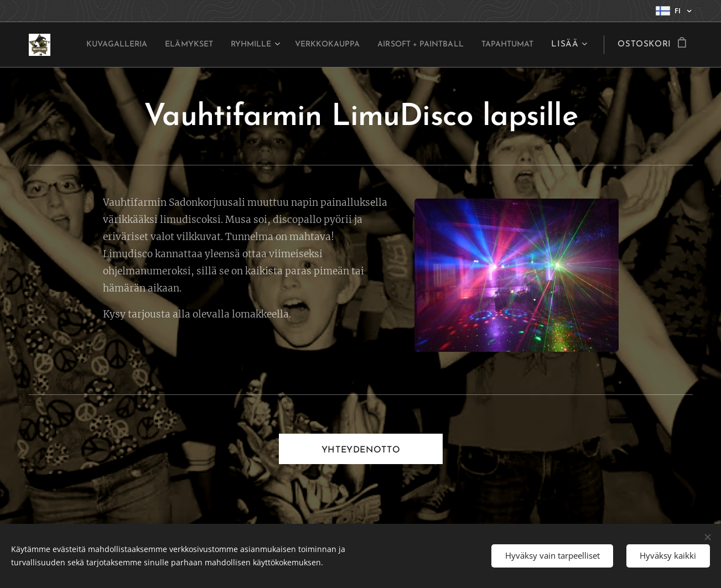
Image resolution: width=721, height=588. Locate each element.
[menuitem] (149, 45)
